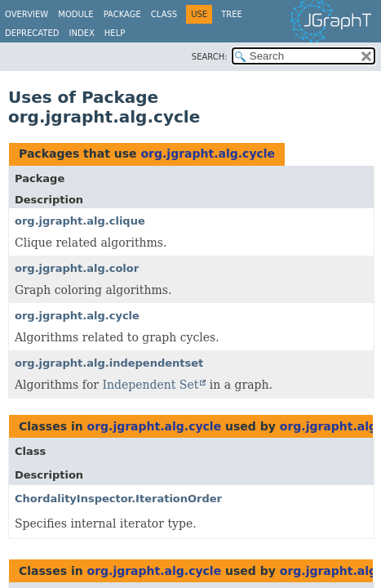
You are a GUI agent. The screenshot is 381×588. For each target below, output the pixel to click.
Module (75, 14)
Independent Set (150, 385)
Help (115, 33)
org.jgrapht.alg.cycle (208, 154)
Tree (232, 14)
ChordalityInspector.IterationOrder (118, 499)
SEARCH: (210, 57)
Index (82, 33)
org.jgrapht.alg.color (77, 268)
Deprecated (32, 33)
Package (122, 14)
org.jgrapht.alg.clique (80, 221)
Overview (27, 14)
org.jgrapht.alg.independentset (109, 363)
